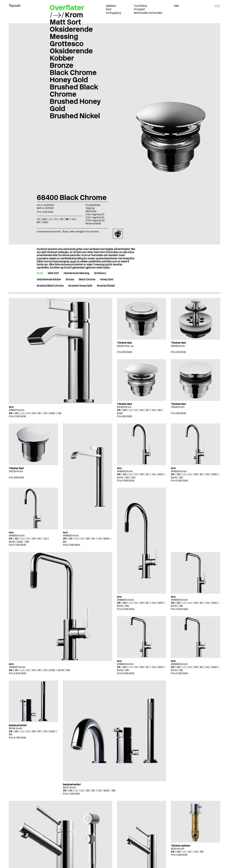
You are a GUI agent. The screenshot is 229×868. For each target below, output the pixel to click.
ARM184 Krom (179, 471)
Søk (176, 6)
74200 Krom (178, 407)
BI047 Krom (69, 787)
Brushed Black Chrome (74, 90)
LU (50, 219)
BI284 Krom (178, 849)
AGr (133, 478)
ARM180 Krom (125, 471)
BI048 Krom (16, 728)
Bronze (62, 65)
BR (62, 219)
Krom (74, 15)
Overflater (141, 6)
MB (44, 219)
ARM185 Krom (17, 536)
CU (56, 219)
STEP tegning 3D (95, 220)
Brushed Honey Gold (75, 105)
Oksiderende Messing (71, 33)
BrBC (45, 222)
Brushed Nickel (75, 116)
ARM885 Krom (125, 600)
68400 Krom (124, 407)
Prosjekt (139, 9)
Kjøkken (111, 6)
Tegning (90, 208)
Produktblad (93, 205)
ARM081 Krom (71, 536)
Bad (109, 9)
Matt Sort (65, 22)
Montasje (91, 211)
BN (38, 222)
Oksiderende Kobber (71, 54)
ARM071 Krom (17, 410)
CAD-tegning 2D (95, 214)
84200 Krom (16, 471)
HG (73, 219)
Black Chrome (73, 72)
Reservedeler (93, 223)
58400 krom (178, 346)
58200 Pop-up (125, 346)
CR (38, 219)
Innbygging (113, 13)
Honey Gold (69, 80)
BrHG (120, 478)
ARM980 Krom (179, 600)
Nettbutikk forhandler (148, 13)
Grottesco (67, 44)
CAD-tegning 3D (95, 217)
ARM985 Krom (179, 664)
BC (67, 219)
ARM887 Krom (17, 667)
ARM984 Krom (125, 664)
